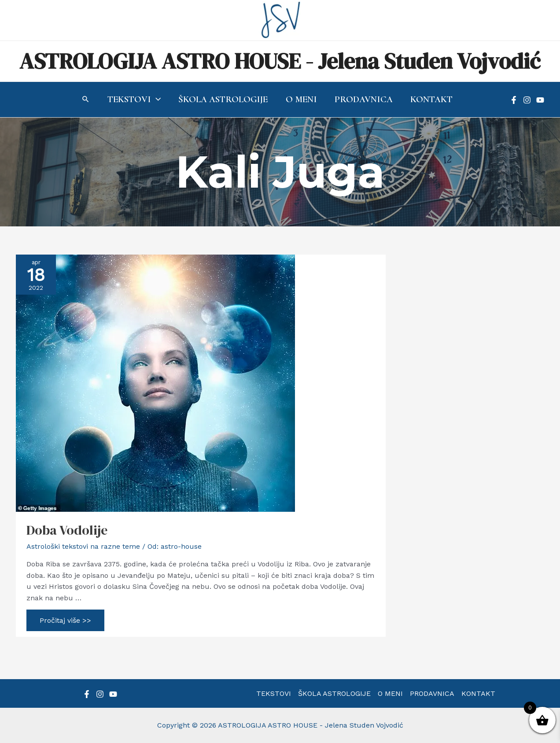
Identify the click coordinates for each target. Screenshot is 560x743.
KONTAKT (478, 693)
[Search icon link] (85, 100)
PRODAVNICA (432, 693)
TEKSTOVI (274, 693)
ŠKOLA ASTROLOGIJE (334, 693)
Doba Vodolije (67, 530)
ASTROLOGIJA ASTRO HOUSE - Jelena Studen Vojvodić (280, 61)
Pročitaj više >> (65, 621)
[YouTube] (540, 100)
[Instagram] (527, 100)
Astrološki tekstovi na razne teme (83, 546)
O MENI (390, 693)
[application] (155, 100)
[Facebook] (514, 100)
